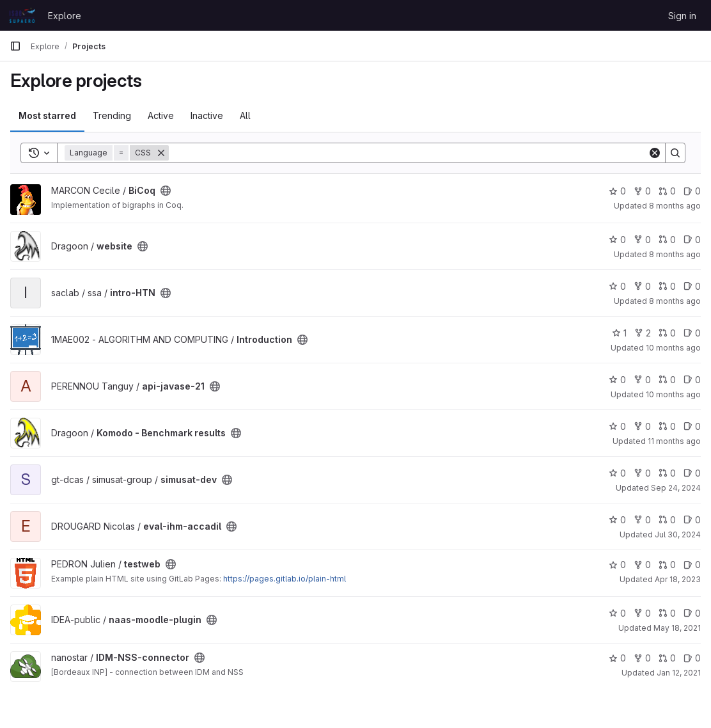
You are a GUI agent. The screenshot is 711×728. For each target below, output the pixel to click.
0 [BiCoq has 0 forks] (642, 191)
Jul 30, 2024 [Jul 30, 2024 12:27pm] (678, 534)
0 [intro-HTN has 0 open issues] (692, 286)
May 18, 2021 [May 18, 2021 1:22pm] (677, 628)
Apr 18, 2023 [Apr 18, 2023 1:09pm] (678, 579)
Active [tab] (161, 115)
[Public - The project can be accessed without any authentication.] (166, 191)
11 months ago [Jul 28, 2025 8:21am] (674, 441)
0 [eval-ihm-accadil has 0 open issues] (692, 520)
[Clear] (655, 153)
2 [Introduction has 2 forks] (643, 333)
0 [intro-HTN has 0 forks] (642, 286)
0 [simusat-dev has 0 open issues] (692, 473)
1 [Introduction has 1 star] (619, 333)
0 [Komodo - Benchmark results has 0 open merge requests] (667, 426)
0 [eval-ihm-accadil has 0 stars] (617, 520)
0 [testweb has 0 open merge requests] (667, 565)
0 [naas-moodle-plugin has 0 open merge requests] (667, 613)
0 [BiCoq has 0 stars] (617, 191)
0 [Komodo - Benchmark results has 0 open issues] (692, 426)
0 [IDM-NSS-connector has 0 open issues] (692, 658)
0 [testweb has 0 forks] (642, 565)
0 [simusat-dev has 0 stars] (617, 473)
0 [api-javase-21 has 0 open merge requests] (667, 380)
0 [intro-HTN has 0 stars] (617, 286)
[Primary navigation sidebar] (15, 46)
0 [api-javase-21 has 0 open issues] (692, 380)
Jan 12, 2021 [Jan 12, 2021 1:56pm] (679, 673)
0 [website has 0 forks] (642, 240)
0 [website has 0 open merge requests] (667, 240)
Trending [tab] (112, 115)
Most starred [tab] (47, 115)
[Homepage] (22, 15)
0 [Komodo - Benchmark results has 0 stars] (617, 426)
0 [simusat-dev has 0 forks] (642, 473)
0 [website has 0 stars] (617, 240)
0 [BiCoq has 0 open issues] (692, 191)
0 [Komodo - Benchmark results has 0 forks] (642, 426)
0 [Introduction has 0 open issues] (692, 333)
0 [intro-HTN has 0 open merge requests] (667, 286)
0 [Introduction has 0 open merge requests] (667, 333)
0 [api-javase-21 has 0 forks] (642, 380)
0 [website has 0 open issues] (692, 240)
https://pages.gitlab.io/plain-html (285, 579)
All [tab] (245, 115)
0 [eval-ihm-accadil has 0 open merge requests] (667, 520)
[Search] (408, 153)
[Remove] (161, 153)
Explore (65, 16)
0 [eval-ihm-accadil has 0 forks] (642, 520)
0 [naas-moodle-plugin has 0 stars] (617, 613)
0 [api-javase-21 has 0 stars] (617, 380)
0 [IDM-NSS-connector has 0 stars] (617, 658)
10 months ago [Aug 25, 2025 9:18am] (673, 394)
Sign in (682, 16)
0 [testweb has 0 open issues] (692, 565)
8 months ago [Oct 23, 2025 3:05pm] (675, 301)
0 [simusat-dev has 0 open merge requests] (667, 473)
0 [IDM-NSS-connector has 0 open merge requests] (667, 658)
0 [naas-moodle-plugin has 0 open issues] (692, 613)
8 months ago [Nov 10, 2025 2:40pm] (675, 206)
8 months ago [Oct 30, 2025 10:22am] (675, 254)
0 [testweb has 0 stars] (617, 565)
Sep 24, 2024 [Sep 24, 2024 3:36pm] (676, 488)
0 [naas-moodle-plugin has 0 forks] (642, 613)
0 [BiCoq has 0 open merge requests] (667, 191)
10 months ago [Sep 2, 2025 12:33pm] (673, 348)
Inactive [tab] (207, 115)
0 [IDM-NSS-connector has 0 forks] (642, 658)
